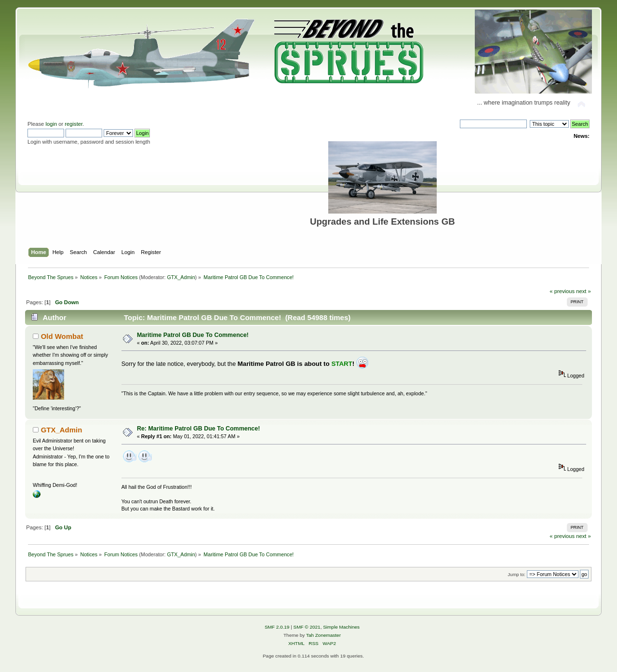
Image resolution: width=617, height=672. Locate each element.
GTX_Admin (181, 277)
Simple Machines (341, 627)
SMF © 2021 (307, 627)
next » (583, 291)
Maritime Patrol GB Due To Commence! (193, 335)
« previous (562, 291)
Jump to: (516, 574)
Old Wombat (62, 336)
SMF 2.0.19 (277, 627)
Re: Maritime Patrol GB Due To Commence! (198, 429)
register (74, 124)
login (51, 124)
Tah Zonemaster (323, 635)
